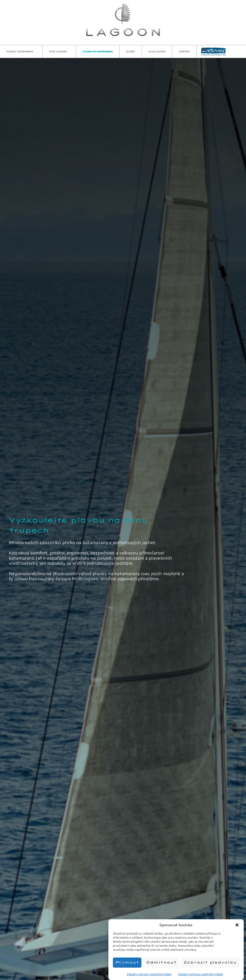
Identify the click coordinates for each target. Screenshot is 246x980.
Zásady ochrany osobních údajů (149, 974)
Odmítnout (161, 962)
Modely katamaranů (21, 52)
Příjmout (127, 962)
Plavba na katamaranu (98, 52)
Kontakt (184, 52)
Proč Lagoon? (59, 52)
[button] (237, 925)
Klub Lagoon (157, 52)
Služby (131, 52)
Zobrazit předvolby (210, 962)
